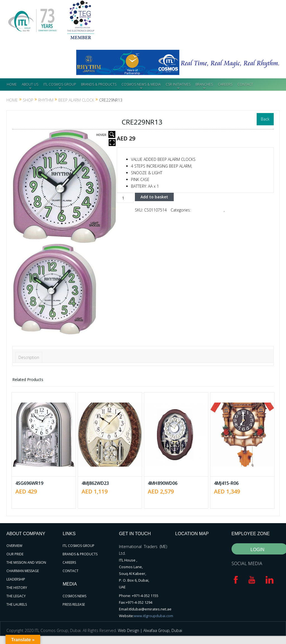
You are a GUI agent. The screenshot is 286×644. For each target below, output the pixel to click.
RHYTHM (46, 100)
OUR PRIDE (15, 554)
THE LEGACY (16, 596)
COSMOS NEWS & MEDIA (141, 84)
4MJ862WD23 (95, 483)
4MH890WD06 (163, 483)
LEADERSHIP (16, 579)
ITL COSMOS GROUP (60, 84)
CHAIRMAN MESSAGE (23, 571)
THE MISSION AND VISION (26, 562)
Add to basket (154, 197)
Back (265, 119)
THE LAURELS (17, 604)
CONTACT (245, 84)
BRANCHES (204, 84)
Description (29, 357)
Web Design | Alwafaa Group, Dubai (150, 630)
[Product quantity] (125, 198)
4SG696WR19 (29, 483)
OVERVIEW (14, 546)
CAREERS (225, 84)
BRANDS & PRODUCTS (99, 84)
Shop (28, 100)
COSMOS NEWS (74, 596)
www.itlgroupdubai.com (154, 616)
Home (12, 100)
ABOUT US (30, 84)
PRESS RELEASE (74, 604)
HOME (12, 84)
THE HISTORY (17, 588)
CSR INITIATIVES (178, 84)
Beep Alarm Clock (76, 100)
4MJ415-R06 (226, 483)
